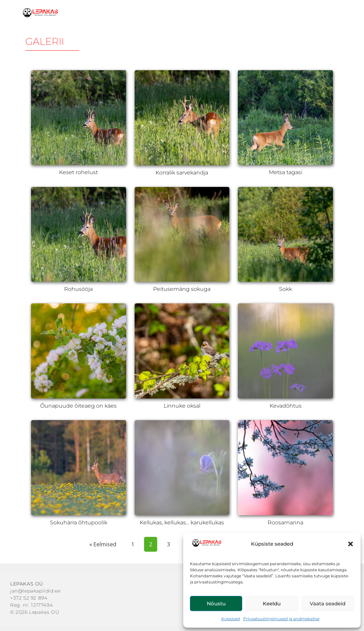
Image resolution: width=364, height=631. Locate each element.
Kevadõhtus (286, 406)
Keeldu (272, 603)
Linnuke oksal (182, 406)
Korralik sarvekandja (182, 173)
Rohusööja (78, 289)
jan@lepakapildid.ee (35, 591)
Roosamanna (285, 523)
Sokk (285, 289)
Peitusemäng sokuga (182, 289)
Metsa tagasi (286, 172)
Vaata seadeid (328, 603)
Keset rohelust (78, 172)
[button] (351, 544)
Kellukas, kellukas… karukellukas (182, 523)
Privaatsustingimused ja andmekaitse (281, 619)
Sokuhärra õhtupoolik (79, 523)
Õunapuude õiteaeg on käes (78, 406)
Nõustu (216, 603)
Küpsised (231, 619)
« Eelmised (103, 544)
